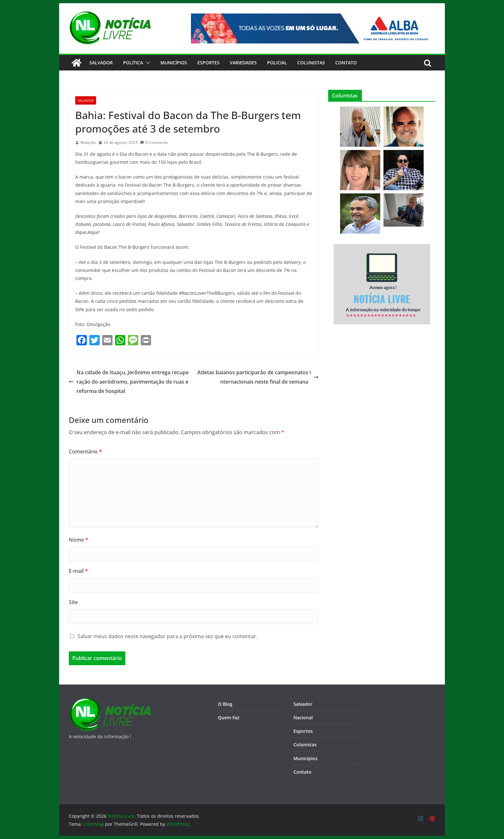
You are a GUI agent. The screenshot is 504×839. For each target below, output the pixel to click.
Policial (277, 63)
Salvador (101, 63)
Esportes (208, 63)
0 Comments (154, 142)
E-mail (78, 571)
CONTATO (346, 63)
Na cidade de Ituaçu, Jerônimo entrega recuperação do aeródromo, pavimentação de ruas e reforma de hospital (129, 382)
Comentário (85, 452)
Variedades (243, 63)
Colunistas (311, 63)
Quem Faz (229, 718)
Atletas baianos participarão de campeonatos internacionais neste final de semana (258, 377)
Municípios (174, 63)
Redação (88, 142)
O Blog (225, 704)
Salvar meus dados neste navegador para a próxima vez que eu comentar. (167, 636)
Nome (78, 540)
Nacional (303, 718)
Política (133, 63)
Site (73, 602)
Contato (302, 772)
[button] (147, 63)
